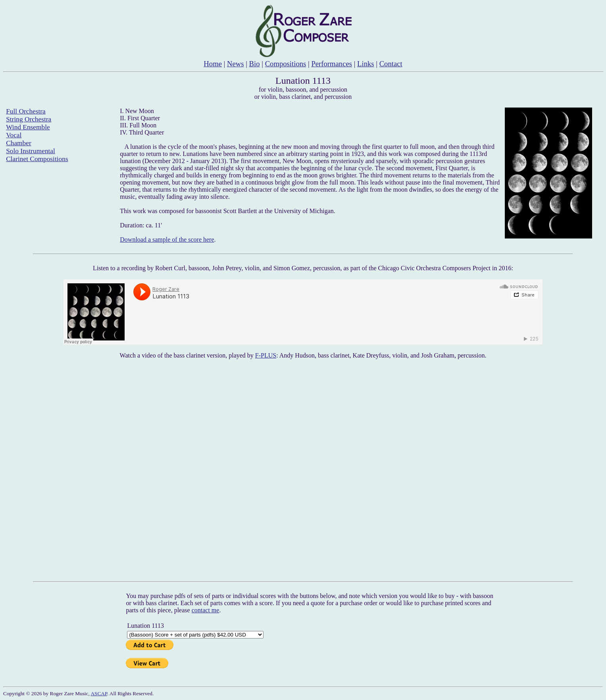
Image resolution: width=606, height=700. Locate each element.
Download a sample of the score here (167, 239)
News (236, 64)
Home (213, 64)
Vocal (14, 135)
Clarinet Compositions (37, 159)
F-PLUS (266, 355)
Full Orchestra (26, 111)
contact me (206, 610)
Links (366, 64)
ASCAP (99, 693)
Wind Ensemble (28, 127)
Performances (332, 64)
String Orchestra (29, 119)
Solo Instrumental (31, 151)
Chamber (19, 143)
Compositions (286, 64)
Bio (255, 64)
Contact (391, 64)
